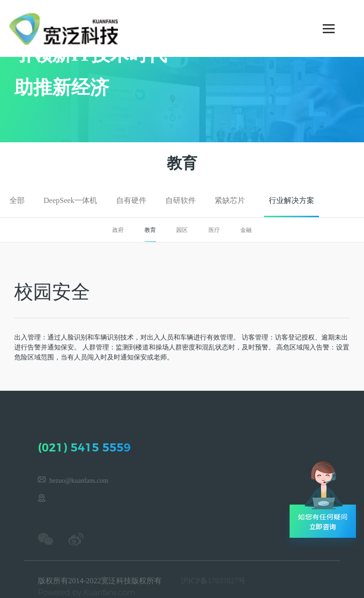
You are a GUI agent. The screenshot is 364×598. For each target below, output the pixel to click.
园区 (182, 230)
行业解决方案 (291, 200)
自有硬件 (131, 200)
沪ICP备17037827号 (213, 581)
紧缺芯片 (230, 200)
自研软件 (181, 200)
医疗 (214, 230)
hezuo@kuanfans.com (79, 481)
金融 (246, 230)
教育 (150, 230)
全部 (17, 200)
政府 (118, 230)
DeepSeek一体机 (70, 200)
